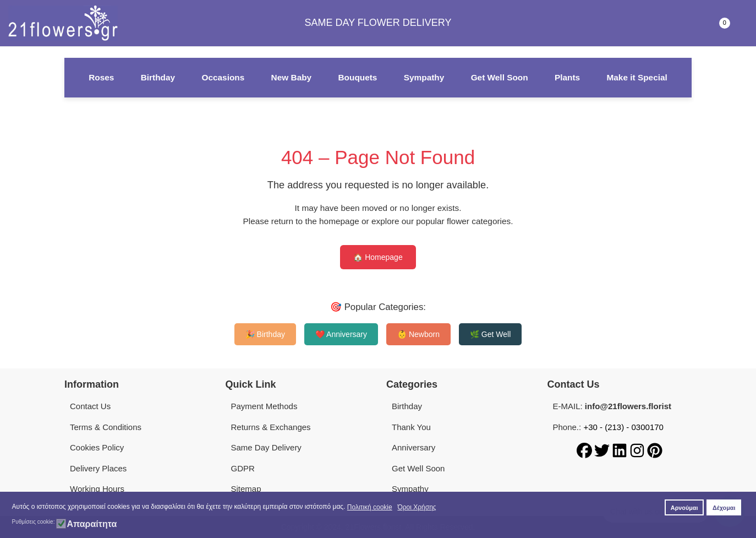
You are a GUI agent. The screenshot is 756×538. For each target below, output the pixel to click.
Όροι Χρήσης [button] (417, 507)
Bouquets (357, 77)
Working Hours (97, 489)
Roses (101, 77)
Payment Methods (264, 406)
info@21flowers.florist (628, 406)
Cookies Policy (97, 447)
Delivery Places (98, 468)
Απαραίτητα (92, 524)
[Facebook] (585, 450)
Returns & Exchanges (271, 427)
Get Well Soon (500, 77)
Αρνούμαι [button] (684, 508)
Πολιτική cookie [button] (370, 507)
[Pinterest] (655, 450)
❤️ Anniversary (341, 334)
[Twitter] (603, 450)
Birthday (158, 77)
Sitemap (246, 489)
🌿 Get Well (490, 334)
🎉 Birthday (265, 334)
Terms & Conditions (106, 427)
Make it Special (637, 77)
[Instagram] (638, 450)
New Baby (292, 77)
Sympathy (424, 77)
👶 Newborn (418, 334)
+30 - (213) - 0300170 (623, 427)
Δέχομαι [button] (724, 508)
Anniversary (413, 447)
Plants (567, 77)
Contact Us (90, 406)
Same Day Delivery (266, 447)
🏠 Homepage (378, 257)
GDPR (243, 468)
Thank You (411, 427)
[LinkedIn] (621, 450)
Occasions (223, 77)
